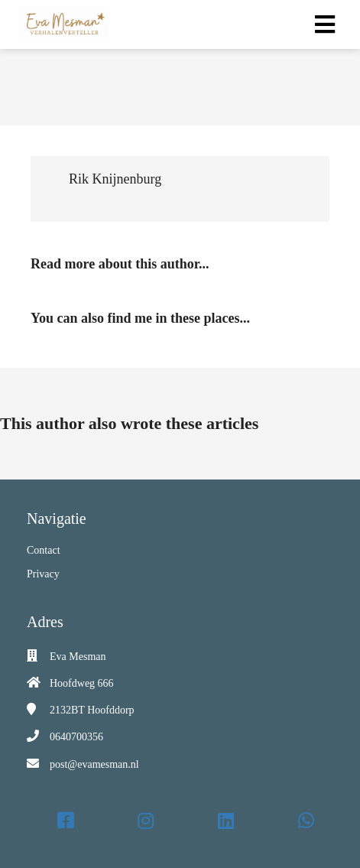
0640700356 (76, 737)
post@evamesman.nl (94, 764)
